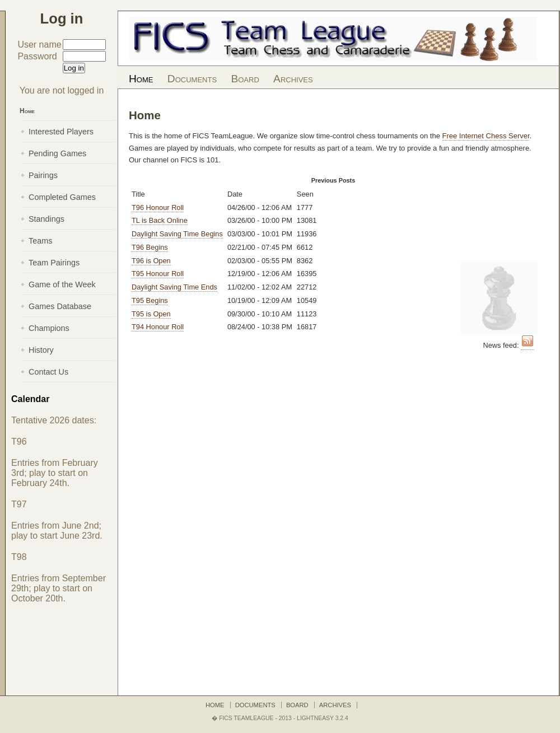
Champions (49, 328)
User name (39, 45)
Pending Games (57, 153)
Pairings (43, 175)
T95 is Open (151, 314)
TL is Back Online (160, 220)
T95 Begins (150, 300)
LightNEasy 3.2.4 (323, 718)
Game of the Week (62, 284)
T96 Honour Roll (158, 207)
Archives (293, 79)
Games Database (60, 306)
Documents (192, 79)
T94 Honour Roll (158, 327)
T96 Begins (150, 247)
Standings (46, 219)
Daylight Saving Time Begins (177, 234)
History (41, 350)
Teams (40, 241)
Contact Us (48, 372)
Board (245, 79)
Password (37, 56)
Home (141, 79)
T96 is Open (151, 261)
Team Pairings (54, 263)
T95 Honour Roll (158, 274)
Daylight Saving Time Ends (174, 287)
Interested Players (61, 132)
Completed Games (62, 197)
